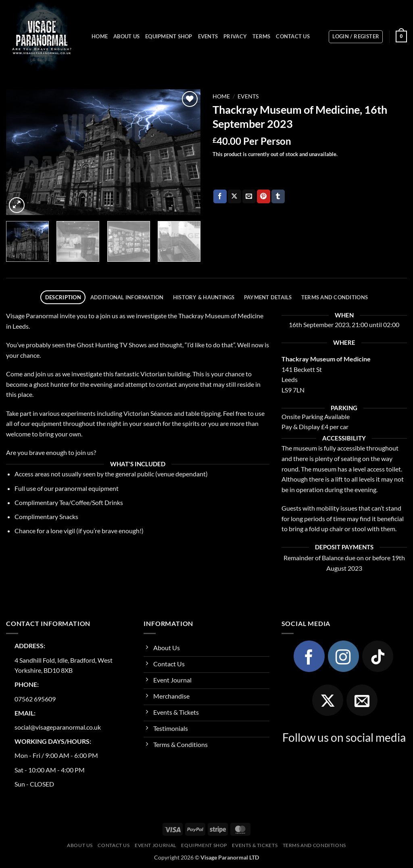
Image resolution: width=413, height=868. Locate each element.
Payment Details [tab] (268, 297)
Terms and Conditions (314, 845)
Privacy (235, 36)
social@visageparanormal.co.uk (58, 727)
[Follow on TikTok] (378, 656)
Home (100, 36)
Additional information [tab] (127, 297)
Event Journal (155, 845)
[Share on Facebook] (220, 196)
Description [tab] (63, 297)
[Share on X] (235, 196)
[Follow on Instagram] (344, 656)
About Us (126, 36)
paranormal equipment (87, 488)
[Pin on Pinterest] (264, 196)
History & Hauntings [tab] (204, 297)
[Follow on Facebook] (309, 656)
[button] (356, 37)
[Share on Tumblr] (278, 196)
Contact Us (293, 36)
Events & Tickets (255, 845)
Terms (261, 36)
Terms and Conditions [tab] (335, 297)
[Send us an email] (362, 700)
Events (208, 36)
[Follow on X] (328, 700)
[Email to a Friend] (249, 196)
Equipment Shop (169, 36)
